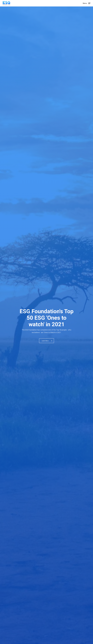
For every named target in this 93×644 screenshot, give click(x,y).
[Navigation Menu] (87, 3)
